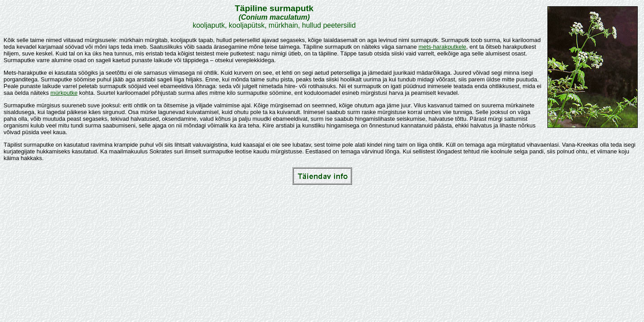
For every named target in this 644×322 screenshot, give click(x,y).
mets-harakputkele (443, 47)
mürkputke (64, 93)
